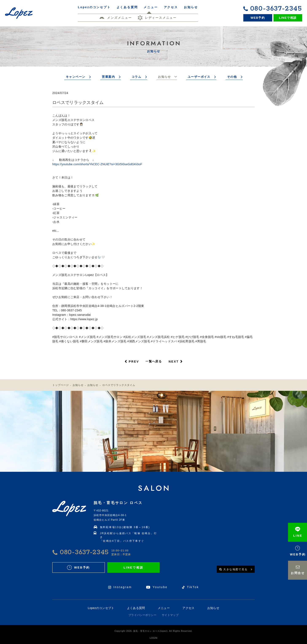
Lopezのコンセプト (101, 608)
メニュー (164, 608)
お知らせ (164, 77)
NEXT (174, 362)
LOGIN (153, 638)
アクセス (188, 608)
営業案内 (108, 77)
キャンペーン (75, 77)
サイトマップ (170, 615)
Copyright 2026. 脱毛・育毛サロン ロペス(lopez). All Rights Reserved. (153, 631)
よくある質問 (136, 608)
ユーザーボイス (199, 77)
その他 (232, 77)
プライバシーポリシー (142, 615)
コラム (136, 77)
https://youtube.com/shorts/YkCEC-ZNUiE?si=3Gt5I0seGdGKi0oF (97, 164)
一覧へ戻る (154, 361)
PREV (134, 362)
